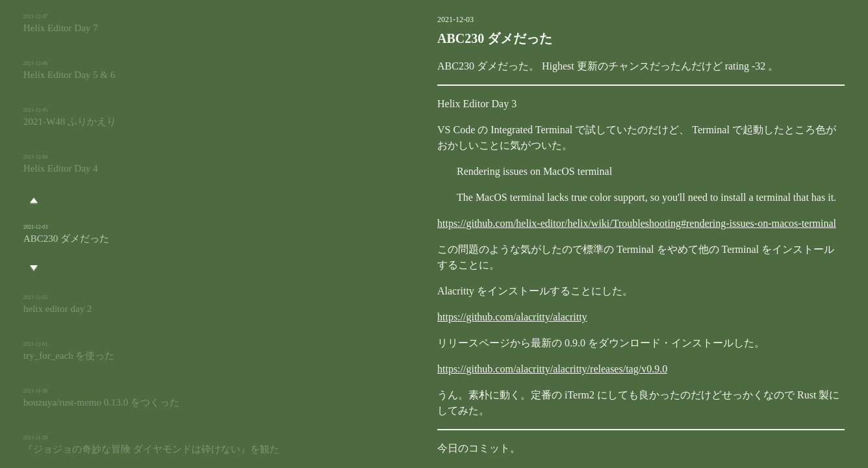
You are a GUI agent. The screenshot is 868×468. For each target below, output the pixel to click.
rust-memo (414, 459)
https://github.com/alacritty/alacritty (447, 317)
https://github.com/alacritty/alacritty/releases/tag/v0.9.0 (487, 369)
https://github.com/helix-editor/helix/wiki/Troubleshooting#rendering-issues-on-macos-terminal (571, 223)
